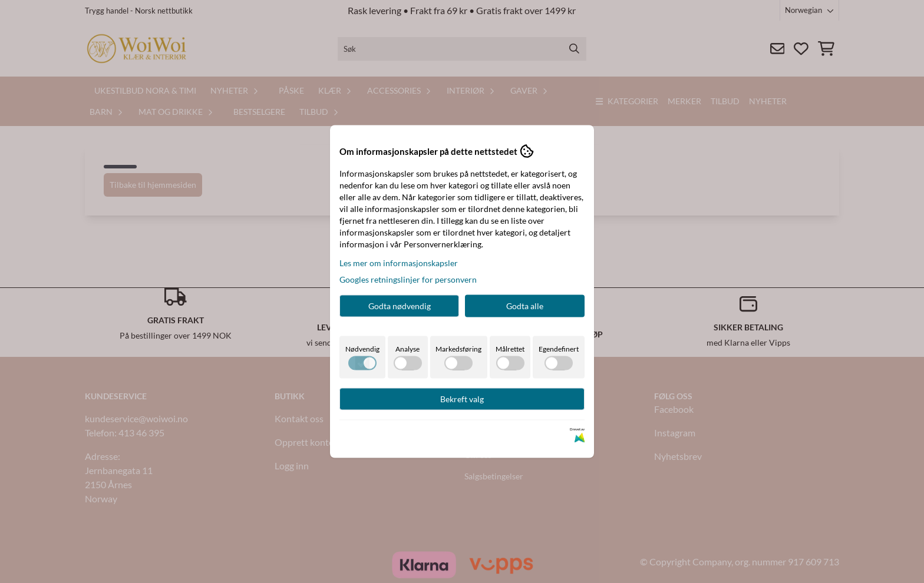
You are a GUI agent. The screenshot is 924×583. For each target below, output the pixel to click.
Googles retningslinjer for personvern (408, 279)
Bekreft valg (462, 399)
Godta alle (525, 306)
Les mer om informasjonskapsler (399, 263)
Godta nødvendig (400, 306)
